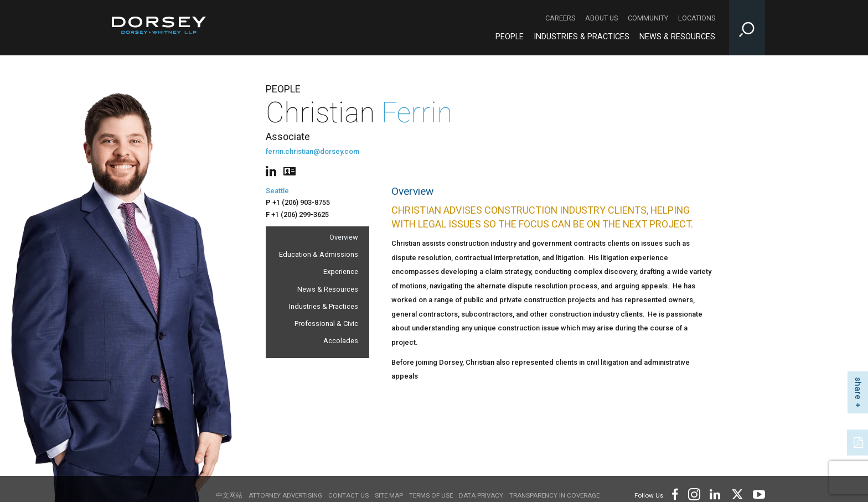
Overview (344, 237)
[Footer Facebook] (675, 493)
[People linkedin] (273, 170)
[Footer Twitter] (737, 493)
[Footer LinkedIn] (715, 493)
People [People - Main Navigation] (510, 37)
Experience (341, 271)
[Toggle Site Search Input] (747, 28)
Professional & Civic (326, 324)
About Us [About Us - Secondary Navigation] (601, 18)
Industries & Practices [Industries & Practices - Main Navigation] (582, 37)
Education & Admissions (319, 254)
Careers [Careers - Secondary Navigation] (560, 18)
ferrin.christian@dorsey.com (312, 151)
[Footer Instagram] (694, 493)
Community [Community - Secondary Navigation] (648, 18)
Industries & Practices (324, 306)
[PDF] (859, 441)
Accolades (341, 341)
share (858, 388)
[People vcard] (290, 170)
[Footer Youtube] (757, 493)
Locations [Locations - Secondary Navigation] (697, 18)
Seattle (277, 191)
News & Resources (328, 289)
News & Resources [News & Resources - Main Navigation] (677, 37)
